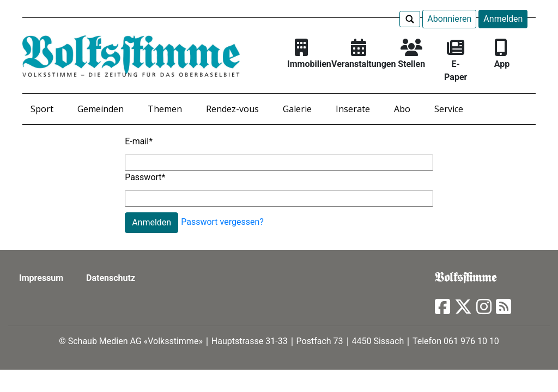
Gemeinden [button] (101, 109)
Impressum (41, 278)
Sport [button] (42, 109)
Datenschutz (111, 278)
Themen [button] (165, 109)
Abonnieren (449, 19)
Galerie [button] (297, 109)
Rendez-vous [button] (232, 109)
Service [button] (449, 109)
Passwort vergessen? (222, 222)
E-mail (139, 141)
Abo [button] (402, 109)
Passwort (145, 177)
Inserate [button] (353, 109)
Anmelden (503, 19)
